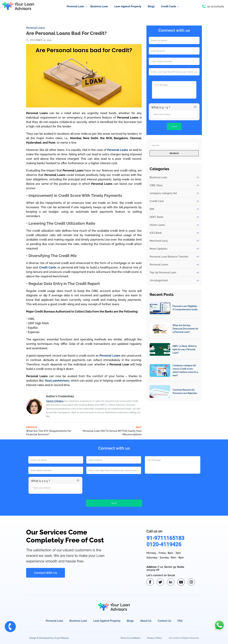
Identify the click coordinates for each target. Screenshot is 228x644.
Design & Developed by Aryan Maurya (49, 638)
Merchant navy (174, 241)
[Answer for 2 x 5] (55, 488)
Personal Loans (35, 28)
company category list (174, 193)
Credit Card (174, 201)
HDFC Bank (174, 217)
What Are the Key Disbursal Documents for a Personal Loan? (185, 329)
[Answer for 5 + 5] (174, 114)
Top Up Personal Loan (174, 272)
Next (112, 431)
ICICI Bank (174, 233)
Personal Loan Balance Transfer (174, 257)
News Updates (174, 249)
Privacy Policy (155, 638)
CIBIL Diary (174, 185)
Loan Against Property (107, 621)
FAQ (180, 621)
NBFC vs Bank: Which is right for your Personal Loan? (185, 349)
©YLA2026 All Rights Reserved (184, 638)
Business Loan (174, 177)
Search (174, 153)
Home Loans (174, 225)
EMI (174, 209)
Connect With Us (46, 573)
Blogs (130, 621)
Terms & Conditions (130, 638)
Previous (52, 431)
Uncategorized (174, 280)
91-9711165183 (165, 538)
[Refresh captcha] (195, 107)
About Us (146, 621)
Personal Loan (54, 621)
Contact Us (164, 621)
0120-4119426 (164, 544)
